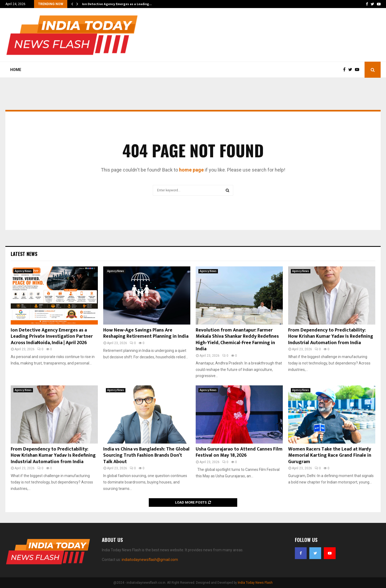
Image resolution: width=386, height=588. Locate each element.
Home (16, 70)
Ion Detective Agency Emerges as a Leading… (117, 4)
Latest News (24, 254)
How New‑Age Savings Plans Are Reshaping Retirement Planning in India (146, 333)
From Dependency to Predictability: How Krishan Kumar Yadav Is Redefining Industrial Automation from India (331, 336)
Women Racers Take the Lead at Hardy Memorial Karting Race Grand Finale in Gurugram (330, 455)
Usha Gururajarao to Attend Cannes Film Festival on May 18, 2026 (239, 452)
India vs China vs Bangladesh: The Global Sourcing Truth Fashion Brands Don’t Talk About (146, 455)
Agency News (23, 271)
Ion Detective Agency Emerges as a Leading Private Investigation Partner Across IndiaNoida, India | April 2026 (52, 336)
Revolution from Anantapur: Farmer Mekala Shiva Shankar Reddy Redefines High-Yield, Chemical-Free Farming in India (237, 340)
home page (191, 170)
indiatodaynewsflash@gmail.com (150, 560)
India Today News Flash (255, 583)
